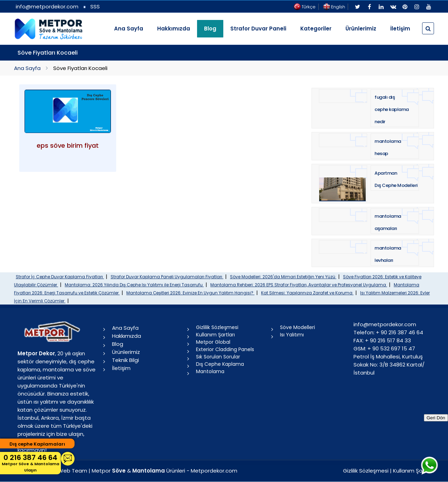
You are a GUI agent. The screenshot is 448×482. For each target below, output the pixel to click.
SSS (95, 6)
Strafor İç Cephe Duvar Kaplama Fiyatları (60, 277)
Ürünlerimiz (361, 29)
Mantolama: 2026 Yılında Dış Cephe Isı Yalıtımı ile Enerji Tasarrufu (134, 285)
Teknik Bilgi (125, 360)
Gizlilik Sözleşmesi (217, 327)
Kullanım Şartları (215, 335)
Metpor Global (213, 342)
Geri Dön (436, 418)
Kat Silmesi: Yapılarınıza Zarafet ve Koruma (307, 293)
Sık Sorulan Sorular (218, 357)
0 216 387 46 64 (30, 463)
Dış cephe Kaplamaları (37, 444)
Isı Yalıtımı (292, 335)
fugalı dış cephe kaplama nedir (392, 109)
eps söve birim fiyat (68, 145)
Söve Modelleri (297, 327)
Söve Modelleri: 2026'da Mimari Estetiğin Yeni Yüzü (283, 277)
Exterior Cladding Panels (225, 349)
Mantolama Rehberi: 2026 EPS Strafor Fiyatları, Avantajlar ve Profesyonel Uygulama (299, 285)
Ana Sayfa (129, 29)
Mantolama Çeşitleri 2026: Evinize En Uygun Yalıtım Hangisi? (190, 293)
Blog (118, 344)
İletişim (400, 29)
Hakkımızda (174, 29)
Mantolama (210, 371)
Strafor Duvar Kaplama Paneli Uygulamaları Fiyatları (167, 277)
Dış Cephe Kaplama (220, 364)
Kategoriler (316, 29)
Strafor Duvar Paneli (258, 29)
